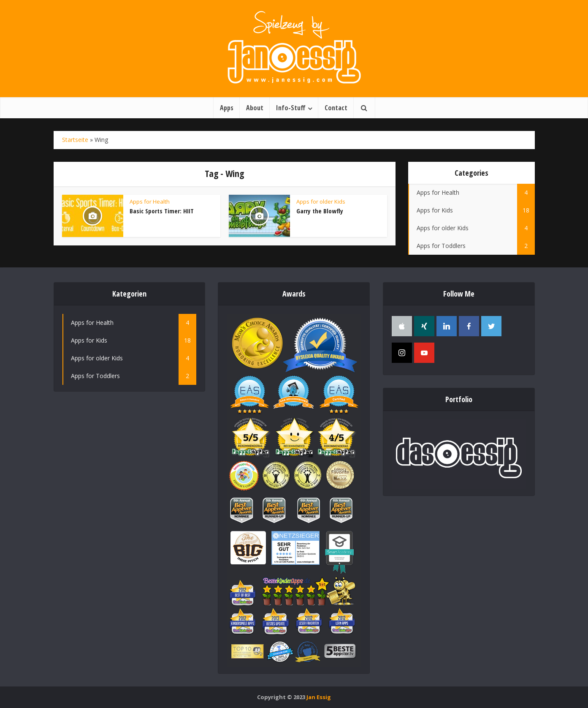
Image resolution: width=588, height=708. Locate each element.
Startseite (75, 140)
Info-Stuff (291, 108)
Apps (227, 108)
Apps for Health (150, 202)
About (255, 108)
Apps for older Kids (321, 202)
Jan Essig (319, 697)
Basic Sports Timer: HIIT (162, 211)
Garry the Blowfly (320, 211)
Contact (336, 108)
